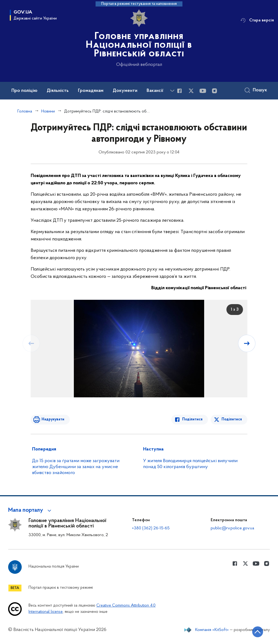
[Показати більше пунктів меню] (172, 91)
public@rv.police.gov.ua (232, 528)
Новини (48, 111)
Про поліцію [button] (24, 91)
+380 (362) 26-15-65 (151, 528)
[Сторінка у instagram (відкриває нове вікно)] (214, 91)
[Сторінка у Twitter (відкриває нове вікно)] (191, 91)
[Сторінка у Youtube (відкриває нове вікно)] (203, 91)
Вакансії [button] (155, 91)
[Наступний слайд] (247, 343)
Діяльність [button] (58, 91)
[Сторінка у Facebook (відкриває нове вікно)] (179, 91)
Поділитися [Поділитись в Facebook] (192, 419)
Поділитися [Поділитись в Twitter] (232, 419)
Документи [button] (125, 91)
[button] (31, 510)
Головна (25, 111)
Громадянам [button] (91, 91)
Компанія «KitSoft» (212, 630)
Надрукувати (53, 419)
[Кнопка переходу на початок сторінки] (258, 632)
